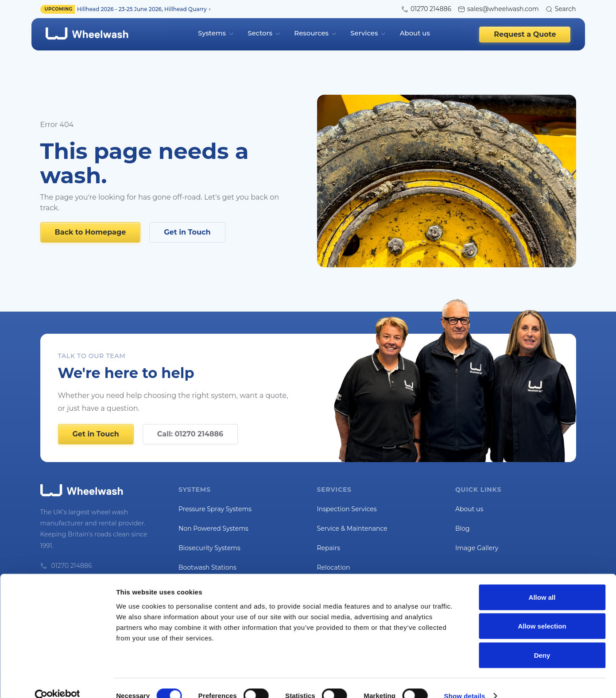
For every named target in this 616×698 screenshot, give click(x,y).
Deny (542, 640)
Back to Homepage (91, 229)
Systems (215, 32)
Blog (463, 525)
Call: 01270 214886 (190, 430)
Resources (312, 32)
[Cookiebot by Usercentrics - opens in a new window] (57, 681)
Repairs (329, 544)
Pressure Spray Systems (215, 505)
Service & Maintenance (352, 525)
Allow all (542, 582)
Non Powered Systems (213, 525)
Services (363, 32)
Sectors (262, 32)
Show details (465, 681)
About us (413, 32)
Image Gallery (477, 544)
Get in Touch (187, 229)
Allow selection (542, 611)
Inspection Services (347, 505)
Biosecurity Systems (209, 544)
